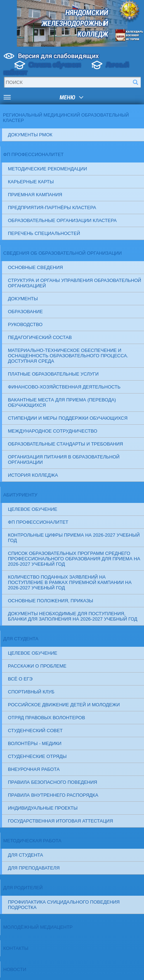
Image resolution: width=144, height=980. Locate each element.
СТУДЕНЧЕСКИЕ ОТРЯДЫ (37, 756)
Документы (23, 299)
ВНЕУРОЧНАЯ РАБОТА (34, 769)
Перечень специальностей (44, 233)
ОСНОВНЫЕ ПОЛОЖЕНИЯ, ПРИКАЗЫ (50, 601)
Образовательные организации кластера (62, 220)
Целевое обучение (32, 509)
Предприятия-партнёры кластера (52, 208)
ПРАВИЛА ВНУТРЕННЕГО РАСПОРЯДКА (53, 795)
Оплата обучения (55, 65)
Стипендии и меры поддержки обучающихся (68, 418)
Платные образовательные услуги (53, 374)
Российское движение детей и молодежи (64, 705)
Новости (15, 969)
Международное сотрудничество (53, 431)
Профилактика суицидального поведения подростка (64, 905)
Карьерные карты (31, 182)
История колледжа (33, 475)
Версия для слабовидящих (58, 56)
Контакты (16, 948)
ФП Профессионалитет (34, 154)
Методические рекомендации (47, 169)
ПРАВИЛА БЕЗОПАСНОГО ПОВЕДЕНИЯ (52, 782)
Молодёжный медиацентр (38, 927)
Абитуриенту (20, 495)
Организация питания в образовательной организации (64, 460)
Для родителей (23, 888)
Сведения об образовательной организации (62, 253)
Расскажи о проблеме (37, 666)
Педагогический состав (40, 337)
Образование (25, 312)
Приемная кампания (35, 195)
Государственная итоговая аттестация (61, 821)
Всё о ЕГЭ (20, 679)
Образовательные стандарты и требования (65, 444)
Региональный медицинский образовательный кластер (66, 118)
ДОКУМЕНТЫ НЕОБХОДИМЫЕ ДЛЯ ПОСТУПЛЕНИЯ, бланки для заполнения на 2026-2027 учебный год (73, 616)
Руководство (25, 324)
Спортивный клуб (31, 692)
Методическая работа (32, 841)
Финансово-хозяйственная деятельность (64, 387)
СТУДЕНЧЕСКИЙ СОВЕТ (35, 731)
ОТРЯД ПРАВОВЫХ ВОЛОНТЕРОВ (47, 718)
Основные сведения (35, 267)
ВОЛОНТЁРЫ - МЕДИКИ (35, 743)
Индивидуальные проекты (43, 808)
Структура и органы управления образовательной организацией (75, 283)
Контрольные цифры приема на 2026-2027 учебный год (74, 538)
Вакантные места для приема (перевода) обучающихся (62, 402)
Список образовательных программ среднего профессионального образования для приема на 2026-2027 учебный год (74, 559)
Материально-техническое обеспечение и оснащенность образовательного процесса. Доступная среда (68, 356)
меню (67, 97)
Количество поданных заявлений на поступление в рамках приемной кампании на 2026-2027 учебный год (70, 582)
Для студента (21, 639)
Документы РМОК (30, 135)
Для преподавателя (34, 868)
